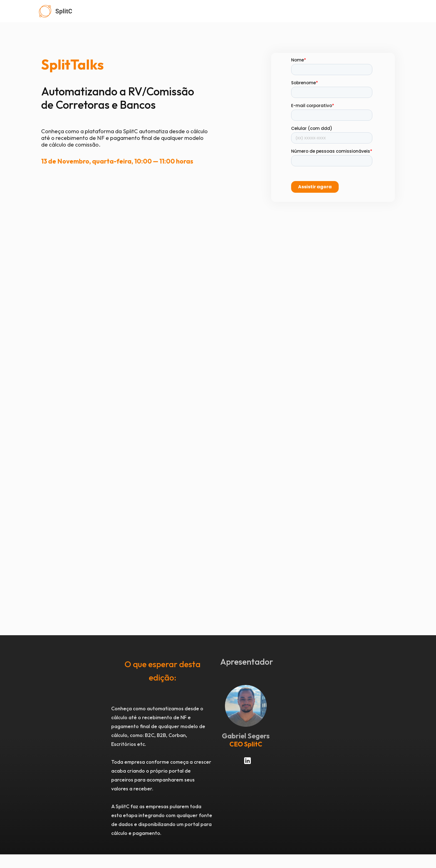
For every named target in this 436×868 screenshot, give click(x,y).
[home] (229, 11)
